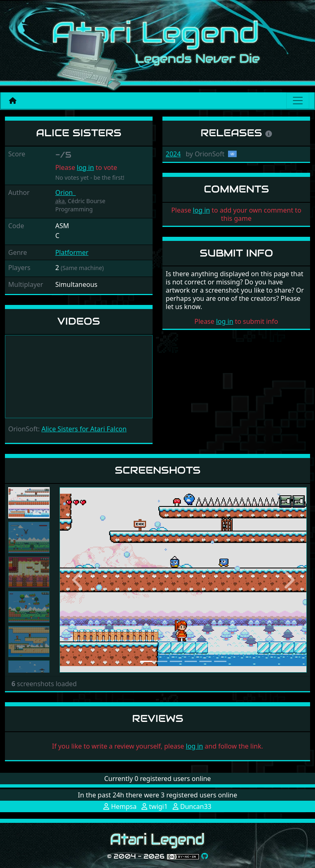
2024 (173, 154)
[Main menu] (298, 101)
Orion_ (66, 192)
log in (85, 167)
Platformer (72, 252)
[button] (78, 580)
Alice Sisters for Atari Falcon (84, 429)
